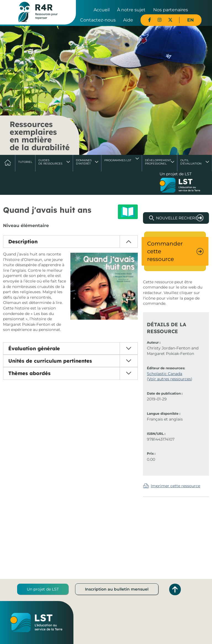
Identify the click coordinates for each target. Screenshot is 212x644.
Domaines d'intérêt (84, 162)
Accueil (102, 10)
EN (190, 20)
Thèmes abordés (29, 373)
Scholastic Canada (165, 374)
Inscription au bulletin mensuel (117, 589)
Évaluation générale (34, 348)
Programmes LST (118, 160)
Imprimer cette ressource (175, 486)
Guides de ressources (50, 162)
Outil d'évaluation (191, 162)
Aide (128, 20)
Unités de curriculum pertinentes (50, 361)
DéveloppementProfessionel (158, 162)
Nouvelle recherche (180, 218)
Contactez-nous (98, 20)
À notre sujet (131, 10)
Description (23, 242)
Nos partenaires (171, 10)
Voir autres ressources (170, 379)
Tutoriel (25, 162)
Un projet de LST (43, 589)
